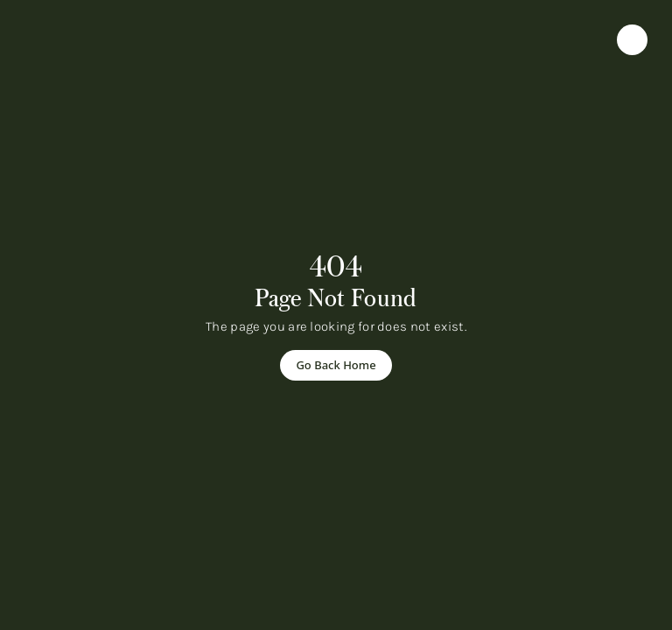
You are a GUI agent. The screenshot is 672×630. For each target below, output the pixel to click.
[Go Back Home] (336, 365)
